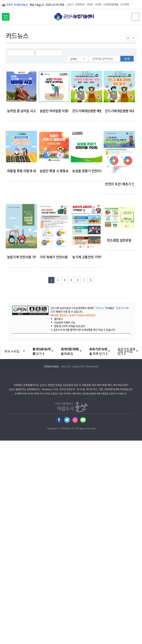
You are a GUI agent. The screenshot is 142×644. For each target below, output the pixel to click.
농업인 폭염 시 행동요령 (54, 171)
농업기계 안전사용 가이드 (21, 257)
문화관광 (80, 4)
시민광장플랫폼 (111, 4)
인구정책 (125, 4)
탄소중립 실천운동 (119, 240)
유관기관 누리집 (98, 351)
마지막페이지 (91, 280)
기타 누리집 (125, 351)
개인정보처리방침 (51, 367)
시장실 (89, 4)
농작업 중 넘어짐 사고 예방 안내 (21, 111)
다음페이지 (84, 280)
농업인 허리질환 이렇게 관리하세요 (54, 111)
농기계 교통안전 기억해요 (87, 257)
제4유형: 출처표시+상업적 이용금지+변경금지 (73, 315)
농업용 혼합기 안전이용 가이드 (87, 171)
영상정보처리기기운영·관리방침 (85, 367)
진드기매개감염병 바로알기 (119, 111)
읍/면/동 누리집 (41, 351)
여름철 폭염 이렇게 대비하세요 (21, 171)
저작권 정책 (65, 367)
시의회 (98, 4)
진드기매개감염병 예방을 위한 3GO (87, 111)
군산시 (70, 4)
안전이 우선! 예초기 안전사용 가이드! (119, 184)
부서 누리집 (12, 351)
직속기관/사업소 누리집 (70, 351)
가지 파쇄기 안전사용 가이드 (54, 257)
